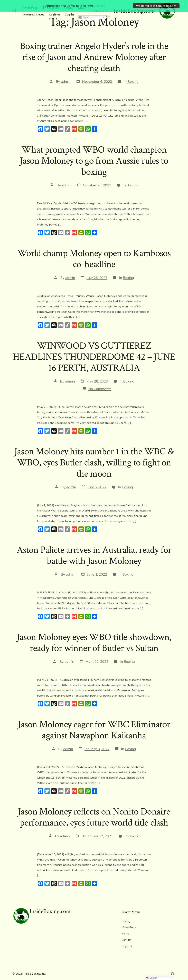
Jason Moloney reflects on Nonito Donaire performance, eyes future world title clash (94, 812)
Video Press (129, 923)
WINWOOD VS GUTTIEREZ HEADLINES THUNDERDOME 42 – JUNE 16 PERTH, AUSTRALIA (94, 352)
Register (127, 941)
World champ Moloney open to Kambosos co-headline (94, 254)
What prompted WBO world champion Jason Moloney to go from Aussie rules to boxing (94, 156)
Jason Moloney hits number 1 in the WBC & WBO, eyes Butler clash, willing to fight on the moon (94, 458)
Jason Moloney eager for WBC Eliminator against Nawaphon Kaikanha (94, 725)
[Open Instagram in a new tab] (172, 969)
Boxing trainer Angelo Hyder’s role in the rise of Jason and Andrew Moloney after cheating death (94, 52)
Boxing (133, 77)
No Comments (100, 384)
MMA (125, 929)
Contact (127, 935)
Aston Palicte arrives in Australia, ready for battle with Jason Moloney (94, 550)
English (84, 12)
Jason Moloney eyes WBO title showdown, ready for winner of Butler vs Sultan (94, 638)
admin (66, 77)
